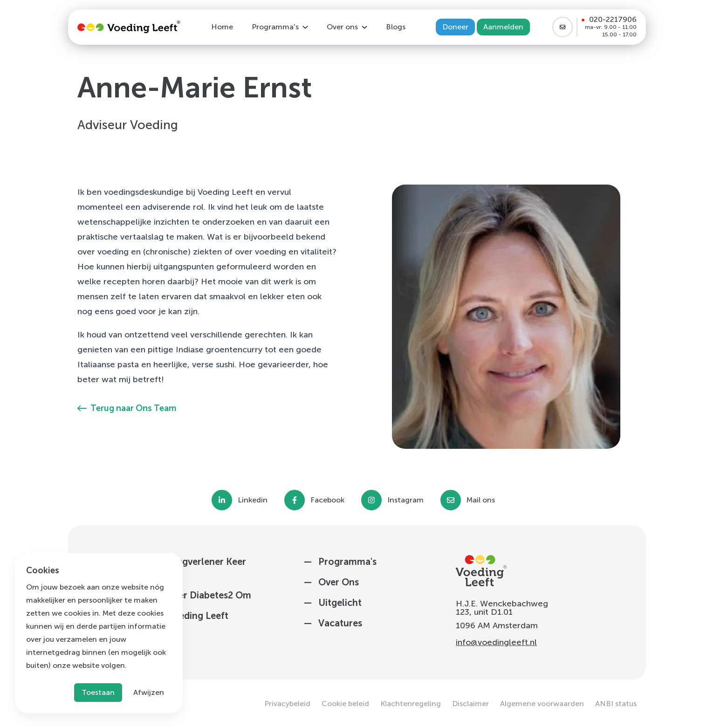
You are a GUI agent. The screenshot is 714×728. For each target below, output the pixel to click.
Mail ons (481, 500)
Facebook (327, 500)
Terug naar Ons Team (127, 408)
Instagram (405, 500)
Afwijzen (149, 692)
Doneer (455, 27)
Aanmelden (503, 27)
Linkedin (253, 500)
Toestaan (98, 692)
